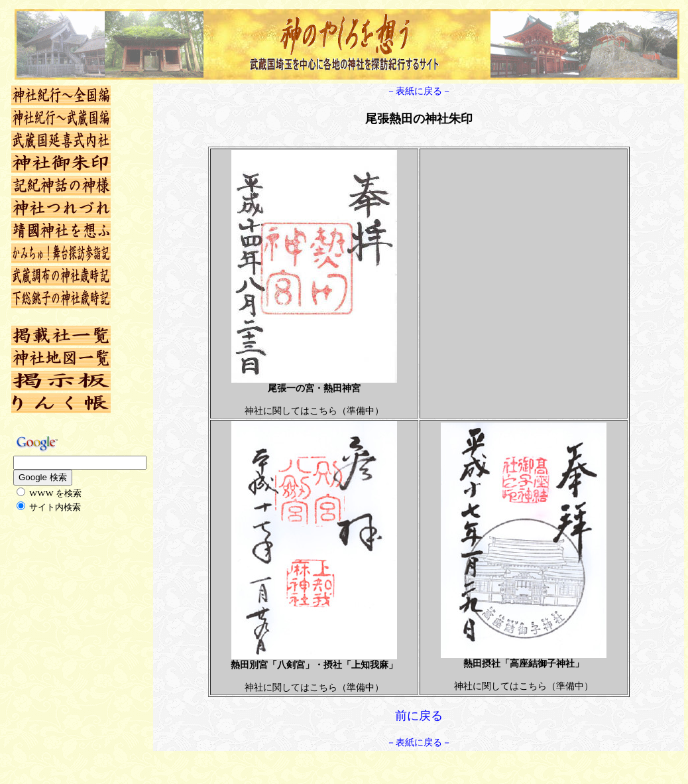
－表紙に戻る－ (419, 91)
